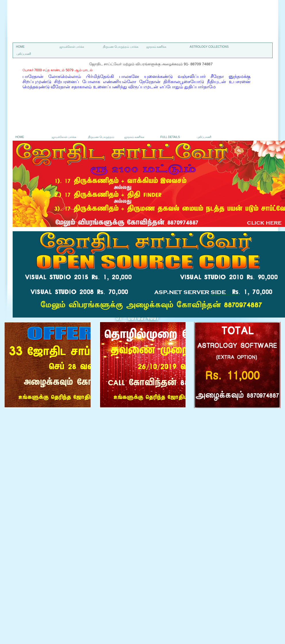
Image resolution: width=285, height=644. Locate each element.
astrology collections (209, 47)
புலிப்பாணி (24, 54)
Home (20, 47)
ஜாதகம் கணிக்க (156, 47)
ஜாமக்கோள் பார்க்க (72, 47)
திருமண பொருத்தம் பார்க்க (121, 47)
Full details (170, 137)
